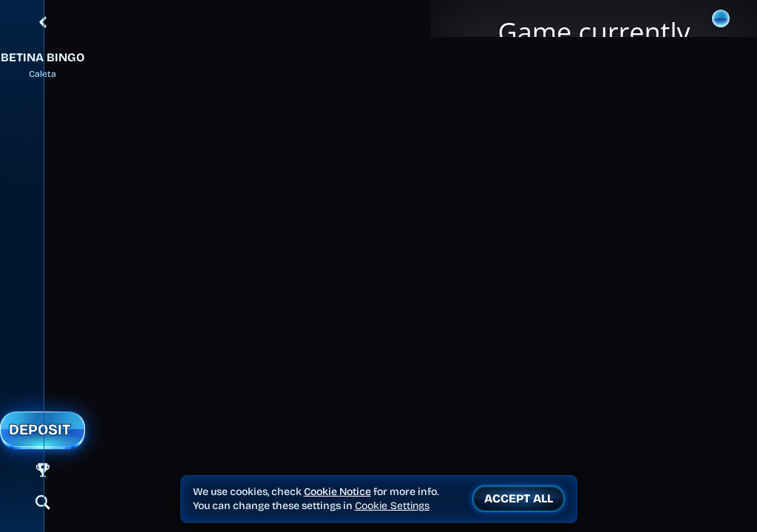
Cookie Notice (337, 492)
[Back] (43, 22)
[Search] (43, 502)
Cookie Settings (392, 506)
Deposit (40, 429)
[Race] (43, 470)
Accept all (519, 498)
